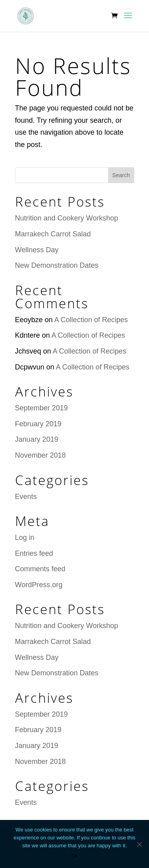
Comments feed (40, 569)
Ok (74, 856)
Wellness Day (37, 250)
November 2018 (41, 455)
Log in (25, 537)
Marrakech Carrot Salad (53, 234)
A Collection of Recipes (91, 320)
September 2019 (42, 408)
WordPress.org (39, 585)
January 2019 (37, 439)
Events (26, 497)
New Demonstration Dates (57, 265)
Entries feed (34, 553)
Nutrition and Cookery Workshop (67, 218)
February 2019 (38, 424)
